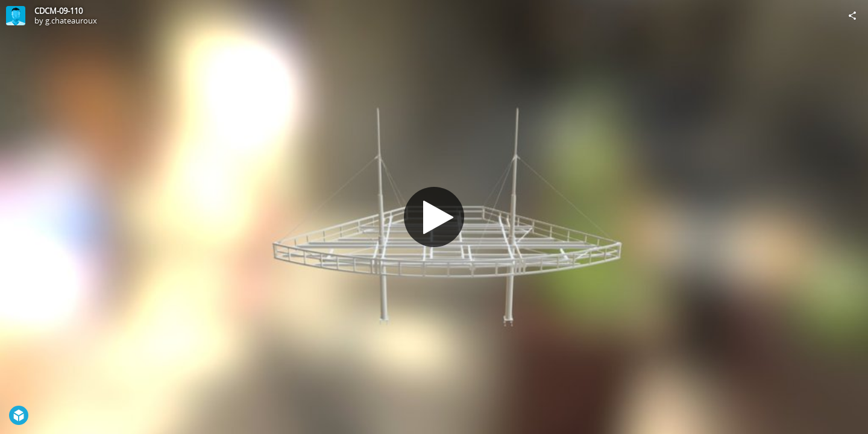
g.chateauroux (71, 20)
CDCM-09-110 (58, 11)
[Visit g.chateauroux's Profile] (16, 16)
